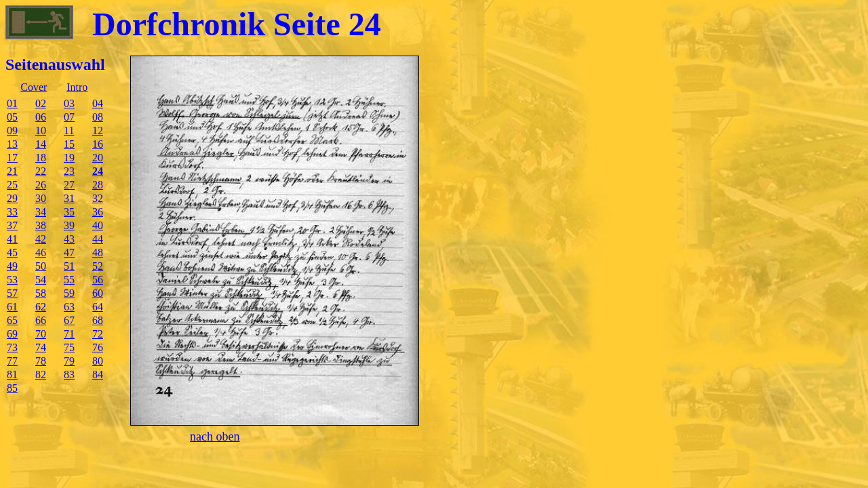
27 (69, 185)
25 (12, 185)
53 (12, 280)
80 (98, 361)
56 (98, 280)
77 (12, 361)
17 (12, 158)
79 (69, 361)
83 (69, 374)
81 (12, 374)
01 (12, 103)
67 (69, 320)
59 (69, 293)
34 (41, 212)
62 (41, 307)
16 (98, 144)
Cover (34, 87)
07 (69, 117)
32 (98, 198)
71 (69, 334)
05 (12, 117)
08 (98, 117)
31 (69, 198)
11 (69, 130)
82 (41, 374)
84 (98, 374)
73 (12, 347)
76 (98, 347)
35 (69, 212)
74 (41, 347)
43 (69, 239)
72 (98, 334)
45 (12, 252)
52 (98, 266)
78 (41, 361)
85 (12, 388)
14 (41, 144)
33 (12, 212)
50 (41, 266)
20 (98, 158)
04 (98, 103)
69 (12, 334)
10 (41, 130)
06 (41, 117)
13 (12, 144)
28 (98, 185)
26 (41, 185)
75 (69, 347)
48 (98, 252)
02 (41, 103)
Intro (77, 87)
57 (12, 293)
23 (69, 171)
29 (12, 198)
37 (12, 225)
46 (41, 252)
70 (41, 334)
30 (41, 198)
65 (12, 320)
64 (98, 307)
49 (12, 266)
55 (69, 280)
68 (98, 320)
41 (12, 239)
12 (98, 130)
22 (41, 171)
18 (41, 158)
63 (69, 307)
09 (12, 130)
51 (69, 266)
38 (41, 225)
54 (41, 280)
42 (41, 239)
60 (98, 293)
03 (69, 103)
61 (12, 307)
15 (69, 144)
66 (41, 320)
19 (69, 158)
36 (98, 212)
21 (12, 171)
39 (69, 225)
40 (98, 225)
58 (41, 293)
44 (98, 239)
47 (69, 252)
